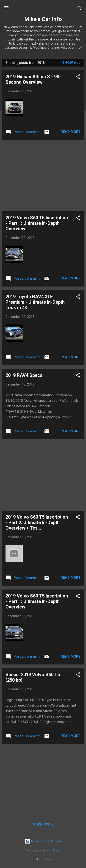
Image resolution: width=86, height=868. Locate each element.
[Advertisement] (43, 176)
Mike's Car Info (43, 19)
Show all (71, 63)
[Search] (80, 9)
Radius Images (53, 850)
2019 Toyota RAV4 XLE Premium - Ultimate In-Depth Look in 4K (35, 302)
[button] (78, 77)
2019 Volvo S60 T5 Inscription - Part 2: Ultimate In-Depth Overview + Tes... (37, 522)
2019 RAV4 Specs (24, 375)
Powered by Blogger (43, 841)
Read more (71, 132)
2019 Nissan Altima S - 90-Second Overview (33, 79)
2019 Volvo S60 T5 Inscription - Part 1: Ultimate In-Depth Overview (37, 223)
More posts (43, 824)
